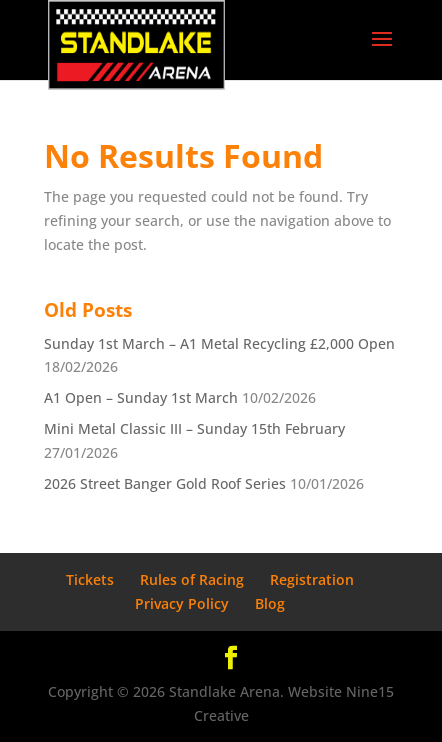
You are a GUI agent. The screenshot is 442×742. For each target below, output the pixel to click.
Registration (312, 579)
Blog (270, 603)
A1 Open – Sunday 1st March (141, 397)
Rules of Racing (192, 579)
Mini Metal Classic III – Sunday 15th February (194, 428)
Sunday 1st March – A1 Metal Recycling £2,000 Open (219, 343)
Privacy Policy (182, 603)
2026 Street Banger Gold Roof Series (165, 483)
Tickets (90, 579)
